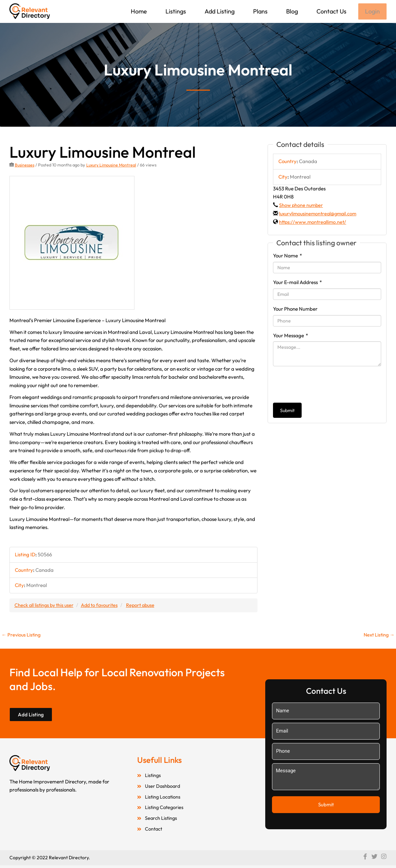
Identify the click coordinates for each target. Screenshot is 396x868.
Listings (175, 11)
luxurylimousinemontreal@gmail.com (320, 214)
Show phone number (302, 206)
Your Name (287, 256)
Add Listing (219, 11)
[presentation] (324, 385)
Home (138, 11)
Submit (287, 411)
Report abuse (146, 606)
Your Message (291, 336)
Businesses (25, 165)
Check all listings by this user (45, 606)
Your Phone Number (295, 309)
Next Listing (378, 636)
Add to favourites (103, 606)
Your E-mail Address (297, 283)
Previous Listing (22, 636)
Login (372, 12)
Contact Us (331, 11)
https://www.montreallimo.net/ (314, 223)
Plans (260, 11)
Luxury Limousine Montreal (113, 165)
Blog (291, 11)
